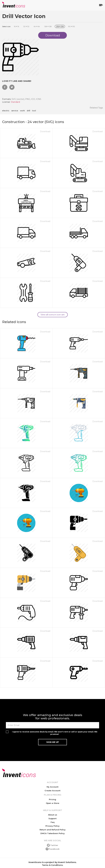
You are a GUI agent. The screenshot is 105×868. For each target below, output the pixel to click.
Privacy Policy (52, 826)
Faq (53, 822)
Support (52, 818)
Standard (15, 102)
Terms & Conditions (52, 865)
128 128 (48, 26)
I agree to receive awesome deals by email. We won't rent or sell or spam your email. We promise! (55, 733)
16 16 (16, 26)
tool (34, 111)
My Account (52, 787)
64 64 (37, 26)
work (22, 111)
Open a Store (53, 803)
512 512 (72, 26)
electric (6, 111)
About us (53, 815)
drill (28, 111)
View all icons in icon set (53, 315)
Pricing (52, 799)
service (15, 111)
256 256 (60, 26)
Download (45, 131)
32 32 (26, 26)
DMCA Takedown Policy (53, 833)
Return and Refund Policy (53, 830)
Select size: (6, 26)
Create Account (52, 791)
